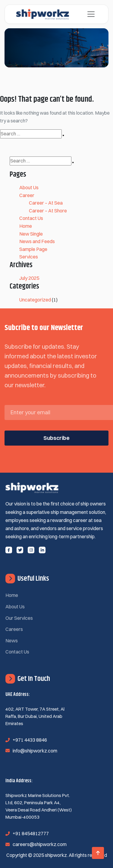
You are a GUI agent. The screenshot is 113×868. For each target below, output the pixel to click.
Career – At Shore (48, 211)
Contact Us (31, 218)
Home (26, 226)
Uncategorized (35, 300)
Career (27, 195)
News (12, 641)
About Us (29, 187)
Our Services (19, 618)
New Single (31, 234)
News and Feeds (37, 241)
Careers (14, 629)
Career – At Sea (46, 203)
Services (29, 257)
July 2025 (29, 278)
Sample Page (33, 249)
